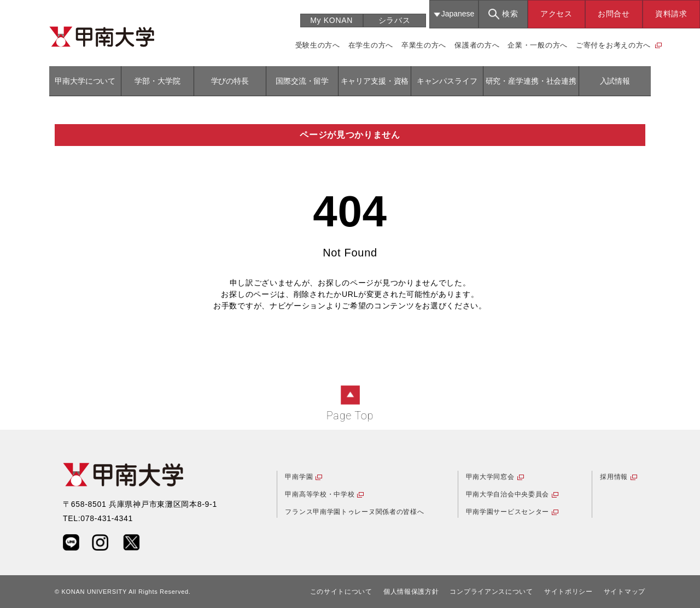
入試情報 (615, 81)
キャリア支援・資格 (375, 81)
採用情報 (614, 477)
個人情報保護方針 (411, 592)
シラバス (395, 20)
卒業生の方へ (424, 45)
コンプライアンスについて (491, 592)
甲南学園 (299, 477)
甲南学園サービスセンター (507, 512)
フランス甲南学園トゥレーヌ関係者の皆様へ (354, 512)
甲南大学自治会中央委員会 (507, 494)
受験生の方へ (318, 45)
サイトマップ (625, 592)
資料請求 (671, 14)
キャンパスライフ (447, 81)
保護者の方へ (477, 45)
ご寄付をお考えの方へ (613, 45)
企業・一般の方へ (538, 45)
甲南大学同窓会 (490, 477)
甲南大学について (85, 81)
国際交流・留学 (302, 81)
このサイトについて (341, 592)
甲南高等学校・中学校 (320, 494)
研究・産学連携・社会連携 (531, 81)
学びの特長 (230, 81)
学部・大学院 (157, 81)
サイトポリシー (568, 592)
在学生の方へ (371, 45)
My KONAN (331, 20)
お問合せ (614, 14)
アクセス (556, 14)
